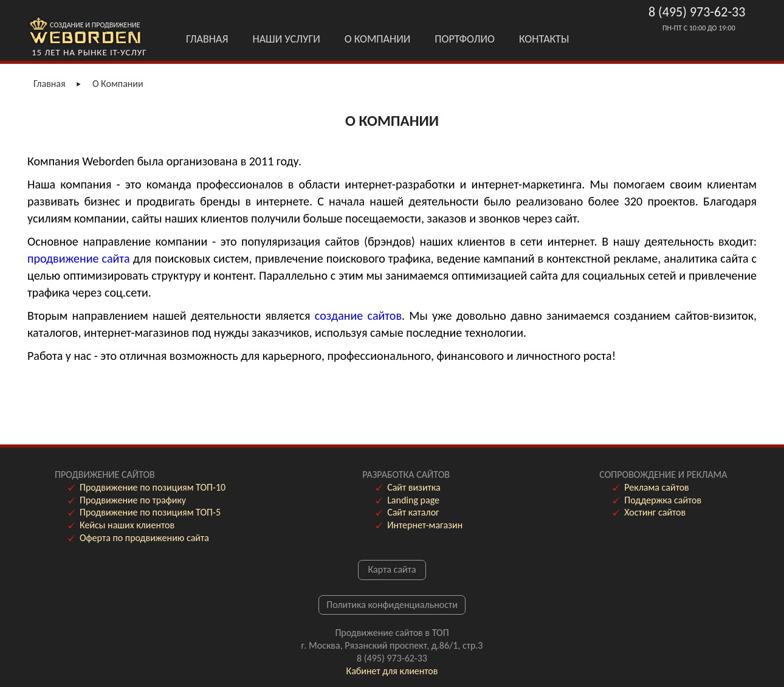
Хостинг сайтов (655, 512)
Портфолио (465, 39)
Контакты (544, 39)
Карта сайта (392, 569)
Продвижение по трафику (133, 500)
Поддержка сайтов (663, 500)
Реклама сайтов (657, 487)
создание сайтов (358, 316)
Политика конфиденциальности (392, 605)
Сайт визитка (414, 487)
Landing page (413, 500)
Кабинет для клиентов (392, 671)
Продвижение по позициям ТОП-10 (153, 487)
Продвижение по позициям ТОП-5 (150, 512)
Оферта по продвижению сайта (144, 538)
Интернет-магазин (425, 525)
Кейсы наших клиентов (127, 525)
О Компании (378, 39)
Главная (207, 39)
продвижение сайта (79, 258)
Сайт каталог (413, 512)
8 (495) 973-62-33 (697, 12)
